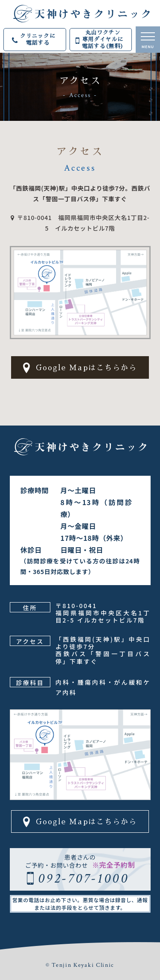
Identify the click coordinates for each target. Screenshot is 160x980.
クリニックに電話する (33, 39)
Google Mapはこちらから (80, 368)
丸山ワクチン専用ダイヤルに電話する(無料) (100, 39)
